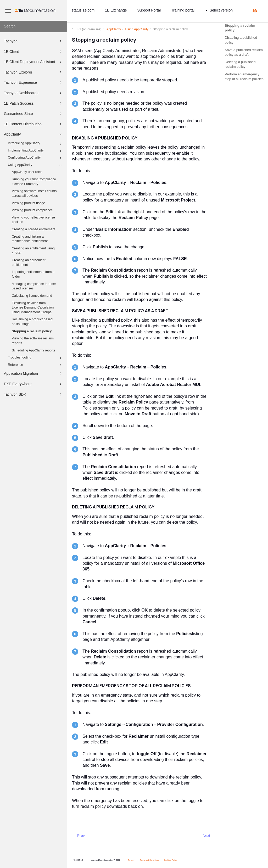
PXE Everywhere (34, 384)
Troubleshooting (36, 358)
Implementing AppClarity (36, 151)
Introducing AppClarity (36, 144)
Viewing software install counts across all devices (34, 193)
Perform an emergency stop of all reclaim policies (244, 77)
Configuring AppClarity (36, 158)
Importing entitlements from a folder (33, 274)
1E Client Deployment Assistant (34, 62)
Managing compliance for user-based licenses (34, 286)
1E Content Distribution (34, 124)
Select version (219, 10)
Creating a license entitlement (33, 229)
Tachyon (34, 41)
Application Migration (34, 373)
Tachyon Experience (34, 82)
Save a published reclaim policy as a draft (244, 52)
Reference (36, 365)
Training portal (183, 10)
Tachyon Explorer (34, 72)
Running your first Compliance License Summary (34, 182)
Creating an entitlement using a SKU (33, 251)
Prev (81, 836)
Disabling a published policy (241, 40)
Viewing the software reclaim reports (33, 341)
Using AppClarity (36, 165)
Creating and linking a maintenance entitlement (30, 239)
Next (206, 836)
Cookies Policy (170, 860)
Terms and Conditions (149, 860)
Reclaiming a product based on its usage (32, 322)
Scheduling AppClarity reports (33, 350)
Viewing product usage (28, 203)
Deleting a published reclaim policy (240, 64)
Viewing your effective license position (33, 220)
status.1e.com (83, 10)
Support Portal (149, 10)
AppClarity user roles (27, 172)
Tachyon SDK (34, 394)
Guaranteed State (34, 114)
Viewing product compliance (32, 210)
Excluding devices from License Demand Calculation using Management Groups (33, 308)
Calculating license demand (32, 296)
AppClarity (34, 134)
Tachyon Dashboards (34, 93)
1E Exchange (116, 10)
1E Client (34, 52)
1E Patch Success (34, 103)
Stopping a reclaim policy (32, 331)
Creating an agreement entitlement (29, 262)
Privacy (131, 860)
